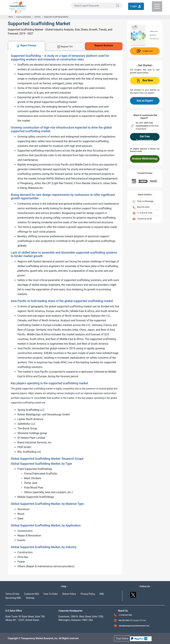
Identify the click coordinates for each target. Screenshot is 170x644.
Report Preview (26, 46)
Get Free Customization (145, 138)
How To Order (51, 594)
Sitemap (30, 598)
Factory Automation (24, 17)
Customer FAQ (32, 594)
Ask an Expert (145, 101)
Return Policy (69, 594)
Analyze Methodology (145, 159)
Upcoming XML (13, 598)
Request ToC (65, 47)
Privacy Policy (88, 594)
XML (102, 594)
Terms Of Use (12, 594)
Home (11, 17)
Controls (38, 17)
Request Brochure (104, 45)
